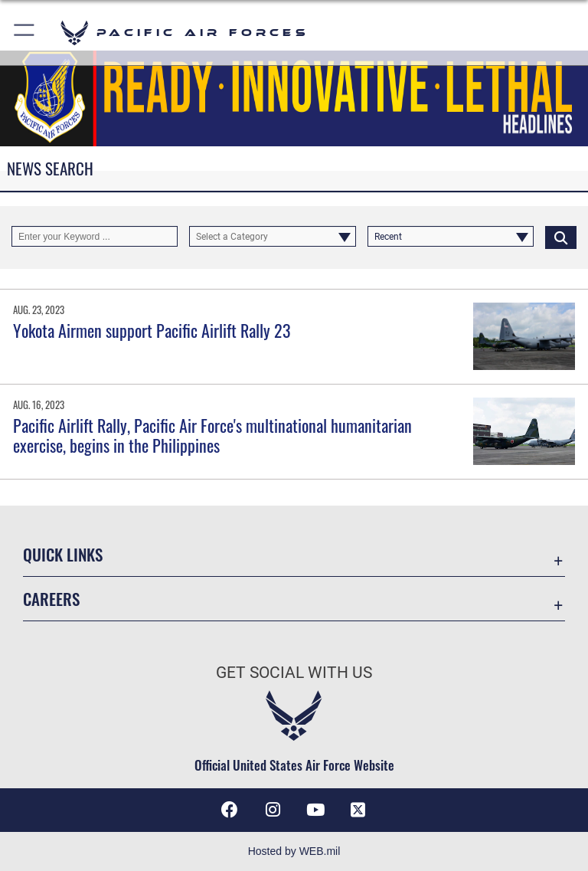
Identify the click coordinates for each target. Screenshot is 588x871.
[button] (25, 33)
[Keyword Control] (95, 237)
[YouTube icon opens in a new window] (315, 810)
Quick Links (63, 554)
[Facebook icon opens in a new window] (230, 810)
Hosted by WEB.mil (294, 851)
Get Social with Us (294, 673)
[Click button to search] (561, 237)
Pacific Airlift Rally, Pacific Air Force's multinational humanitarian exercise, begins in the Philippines (212, 435)
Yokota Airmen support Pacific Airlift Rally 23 (152, 330)
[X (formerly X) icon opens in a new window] (358, 810)
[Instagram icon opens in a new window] (273, 810)
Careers (51, 599)
